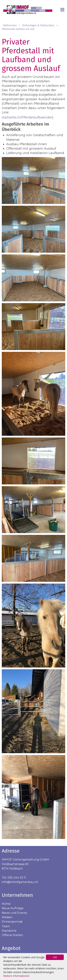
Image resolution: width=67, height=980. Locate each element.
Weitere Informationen (16, 976)
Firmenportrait (12, 922)
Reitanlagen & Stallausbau (38, 25)
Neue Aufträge (13, 908)
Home (6, 904)
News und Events (14, 913)
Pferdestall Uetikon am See (18, 29)
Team (6, 926)
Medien (7, 917)
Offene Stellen (12, 935)
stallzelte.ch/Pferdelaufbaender (27, 117)
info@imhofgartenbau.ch (20, 882)
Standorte (9, 931)
